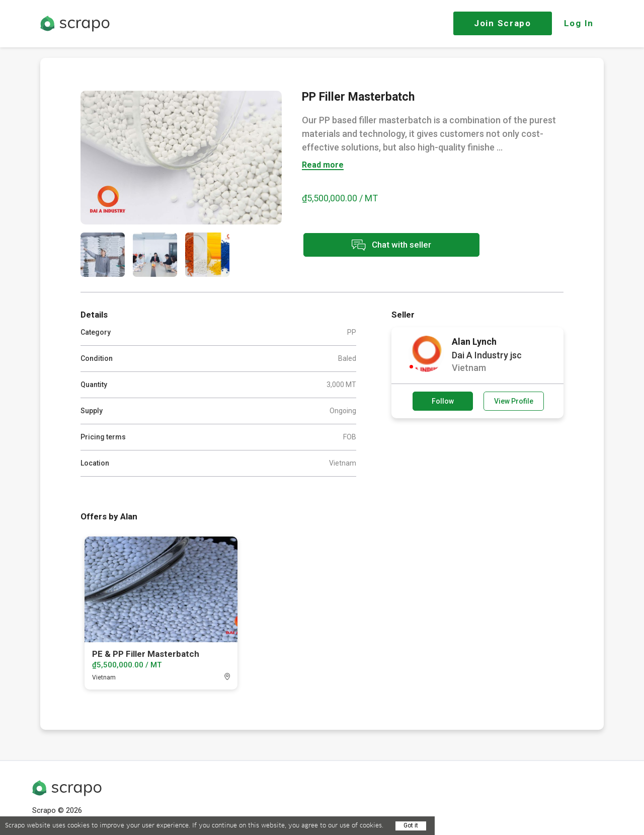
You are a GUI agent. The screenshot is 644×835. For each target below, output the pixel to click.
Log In (579, 23)
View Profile (514, 401)
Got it (411, 825)
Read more (323, 165)
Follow (443, 401)
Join (503, 23)
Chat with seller (391, 245)
